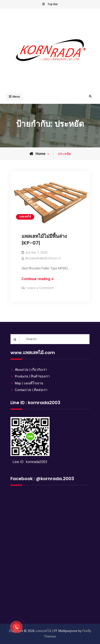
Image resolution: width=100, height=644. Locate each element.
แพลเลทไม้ (25, 217)
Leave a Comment (40, 288)
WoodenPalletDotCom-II (43, 258)
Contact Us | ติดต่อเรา (31, 390)
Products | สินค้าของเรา (32, 376)
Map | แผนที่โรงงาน (29, 383)
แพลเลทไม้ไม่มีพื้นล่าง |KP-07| (44, 240)
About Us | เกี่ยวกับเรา (31, 370)
